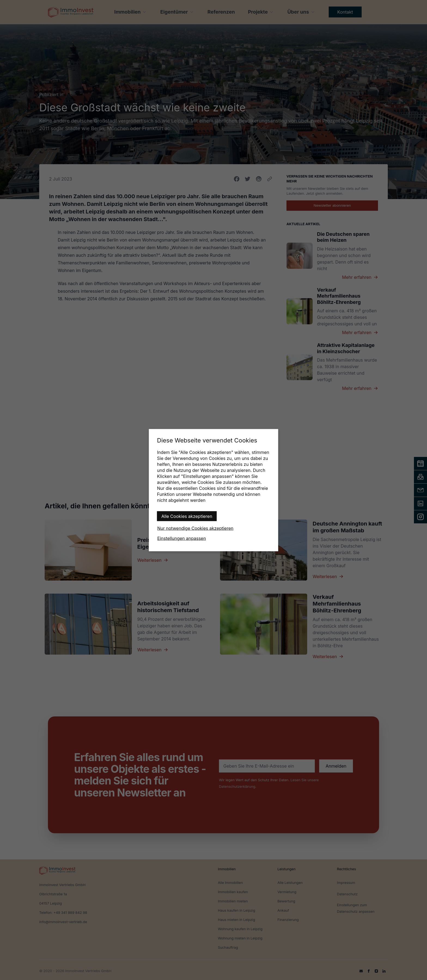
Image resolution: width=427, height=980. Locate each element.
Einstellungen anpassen (182, 538)
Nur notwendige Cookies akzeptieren (196, 528)
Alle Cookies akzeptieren (187, 516)
